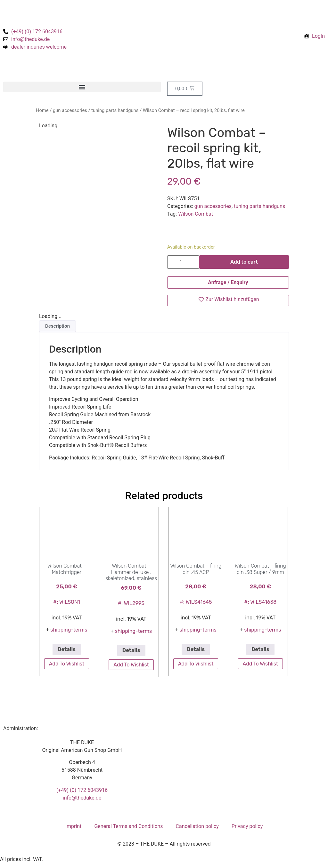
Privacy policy (247, 826)
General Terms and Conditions (128, 826)
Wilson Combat (196, 214)
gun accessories (70, 110)
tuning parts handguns (115, 110)
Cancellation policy (197, 826)
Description (57, 326)
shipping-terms (69, 630)
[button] (82, 87)
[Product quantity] (183, 262)
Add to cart (244, 262)
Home (42, 110)
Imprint (74, 826)
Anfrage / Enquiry (228, 282)
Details (67, 649)
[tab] (57, 326)
